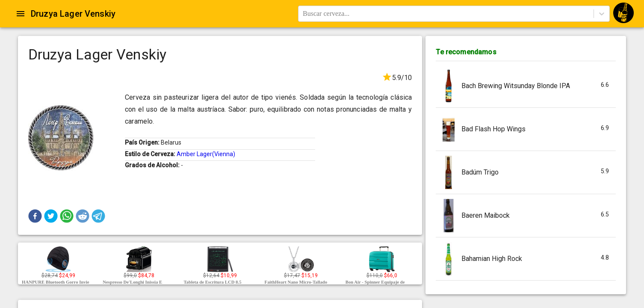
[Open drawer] (21, 14)
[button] (35, 216)
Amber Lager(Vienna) (206, 154)
